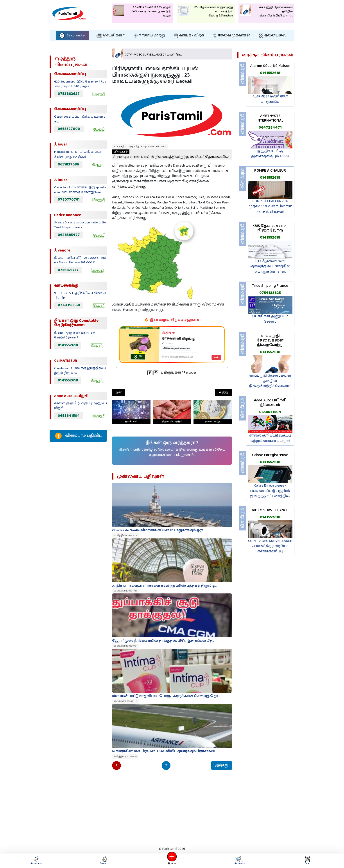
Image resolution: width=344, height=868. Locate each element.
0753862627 (69, 94)
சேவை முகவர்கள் (232, 35)
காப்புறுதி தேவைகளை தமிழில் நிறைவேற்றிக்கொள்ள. (270, 381)
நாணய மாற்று (149, 35)
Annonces (36, 861)
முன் (119, 392)
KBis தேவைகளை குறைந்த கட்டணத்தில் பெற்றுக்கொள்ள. (270, 266)
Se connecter (73, 35)
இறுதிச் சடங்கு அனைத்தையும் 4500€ (270, 154)
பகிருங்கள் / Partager (172, 373)
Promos (104, 861)
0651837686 (68, 164)
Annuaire (240, 861)
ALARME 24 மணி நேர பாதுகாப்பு (270, 99)
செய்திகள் (109, 35)
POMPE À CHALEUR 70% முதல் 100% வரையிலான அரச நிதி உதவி (270, 206)
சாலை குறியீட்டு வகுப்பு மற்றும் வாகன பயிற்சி (270, 438)
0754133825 (270, 293)
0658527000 (69, 129)
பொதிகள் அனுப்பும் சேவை (270, 319)
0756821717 (68, 270)
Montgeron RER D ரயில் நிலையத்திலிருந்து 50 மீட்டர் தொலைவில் (170, 155)
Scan (308, 861)
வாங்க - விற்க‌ (189, 35)
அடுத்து (224, 392)
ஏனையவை (273, 35)
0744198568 (69, 305)
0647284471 (270, 128)
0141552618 (68, 345)
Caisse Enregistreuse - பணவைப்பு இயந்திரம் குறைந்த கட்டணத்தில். (270, 491)
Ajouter (172, 861)
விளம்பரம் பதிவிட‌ (78, 436)
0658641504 (69, 416)
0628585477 (69, 235)
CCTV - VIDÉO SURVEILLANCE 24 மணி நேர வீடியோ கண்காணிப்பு (270, 546)
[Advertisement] (78, 518)
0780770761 (69, 199)
